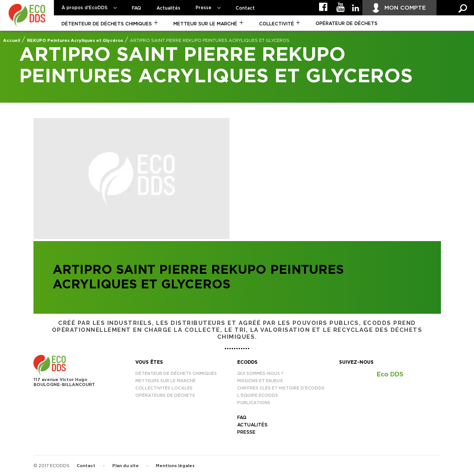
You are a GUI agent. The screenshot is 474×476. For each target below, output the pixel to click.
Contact (245, 8)
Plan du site (126, 466)
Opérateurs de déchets (165, 395)
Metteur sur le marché (205, 24)
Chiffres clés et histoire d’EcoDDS (281, 388)
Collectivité (277, 24)
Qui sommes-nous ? (260, 374)
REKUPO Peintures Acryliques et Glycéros (75, 41)
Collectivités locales (164, 388)
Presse (204, 8)
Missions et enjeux (260, 381)
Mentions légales (175, 466)
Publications (254, 403)
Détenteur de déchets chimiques (107, 24)
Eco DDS (390, 374)
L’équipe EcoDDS (258, 395)
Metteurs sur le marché (165, 381)
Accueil (12, 41)
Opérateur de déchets (347, 23)
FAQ (136, 8)
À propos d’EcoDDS (85, 8)
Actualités (168, 8)
